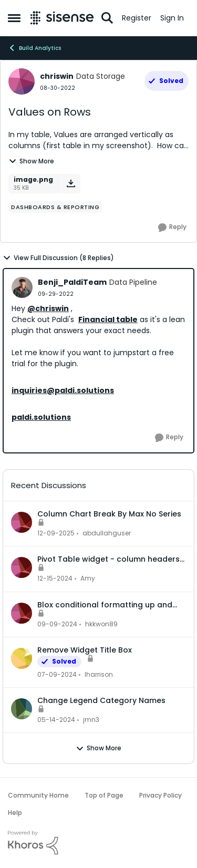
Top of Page (104, 795)
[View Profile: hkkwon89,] (22, 613)
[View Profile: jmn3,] (22, 709)
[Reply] (172, 228)
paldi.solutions (41, 417)
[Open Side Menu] (14, 18)
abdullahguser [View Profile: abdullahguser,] (107, 533)
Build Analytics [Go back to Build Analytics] (34, 48)
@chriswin (48, 308)
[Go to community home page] (62, 18)
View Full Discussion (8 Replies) (58, 258)
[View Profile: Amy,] (22, 567)
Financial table (108, 319)
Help (15, 813)
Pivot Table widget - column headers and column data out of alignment (108, 559)
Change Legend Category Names (101, 700)
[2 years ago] (57, 675)
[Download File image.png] (71, 184)
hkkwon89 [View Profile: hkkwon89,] (101, 624)
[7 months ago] (56, 533)
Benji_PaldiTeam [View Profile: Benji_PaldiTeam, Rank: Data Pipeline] (72, 282)
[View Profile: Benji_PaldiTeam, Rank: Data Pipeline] (22, 287)
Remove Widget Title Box (85, 650)
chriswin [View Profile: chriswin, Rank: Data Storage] (57, 76)
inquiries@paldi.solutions (63, 390)
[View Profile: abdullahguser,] (22, 522)
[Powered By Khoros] (98, 843)
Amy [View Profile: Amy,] (88, 579)
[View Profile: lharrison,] (22, 658)
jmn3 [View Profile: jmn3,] (91, 720)
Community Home (38, 795)
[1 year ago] (55, 579)
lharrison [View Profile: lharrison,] (99, 674)
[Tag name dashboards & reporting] (55, 207)
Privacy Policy (160, 795)
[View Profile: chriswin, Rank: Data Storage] (22, 81)
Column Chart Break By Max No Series (109, 514)
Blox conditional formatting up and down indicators (105, 605)
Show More (31, 161)
